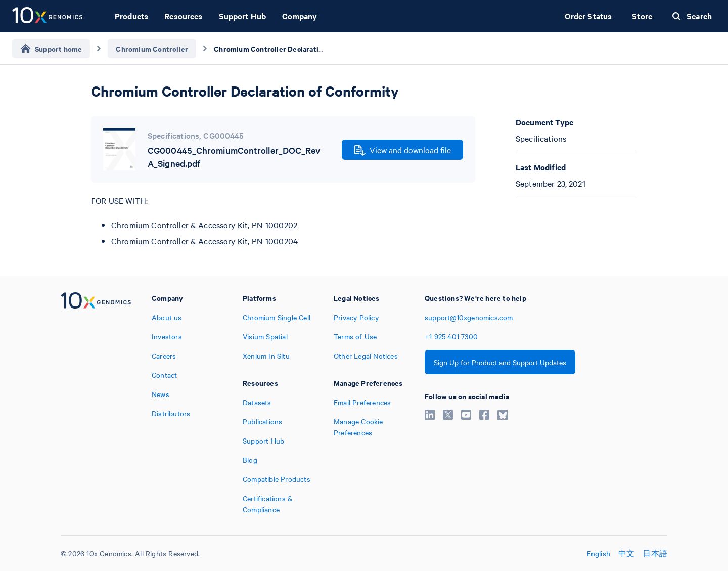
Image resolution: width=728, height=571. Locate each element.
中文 (626, 553)
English (599, 553)
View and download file (403, 150)
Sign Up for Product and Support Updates (500, 362)
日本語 (655, 553)
